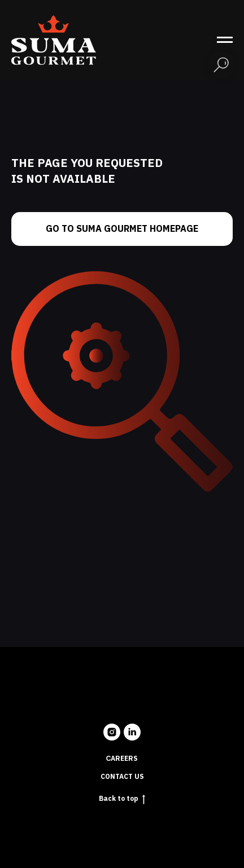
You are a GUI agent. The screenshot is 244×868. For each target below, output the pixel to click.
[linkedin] (132, 732)
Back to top (122, 799)
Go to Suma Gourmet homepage (122, 229)
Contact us (122, 777)
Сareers (122, 759)
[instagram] (112, 732)
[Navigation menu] (225, 40)
